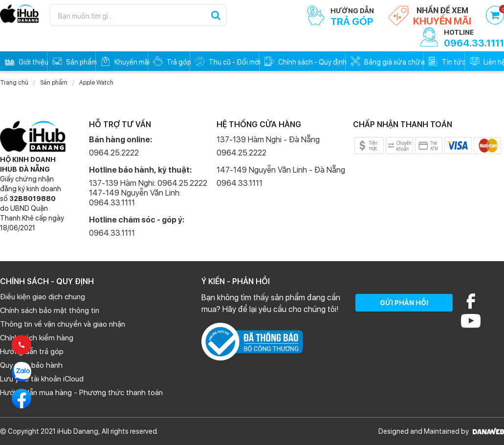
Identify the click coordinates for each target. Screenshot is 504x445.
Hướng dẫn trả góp (32, 352)
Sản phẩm (54, 83)
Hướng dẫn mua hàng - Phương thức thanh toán (81, 393)
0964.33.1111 (112, 233)
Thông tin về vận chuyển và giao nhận (63, 324)
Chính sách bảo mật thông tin (50, 311)
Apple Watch (96, 83)
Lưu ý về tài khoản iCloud (42, 379)
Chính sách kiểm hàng (37, 338)
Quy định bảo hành (31, 365)
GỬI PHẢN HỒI (404, 303)
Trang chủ (14, 83)
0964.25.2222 (114, 153)
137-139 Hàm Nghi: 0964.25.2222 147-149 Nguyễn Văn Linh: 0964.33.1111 (148, 193)
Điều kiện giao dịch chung (43, 297)
